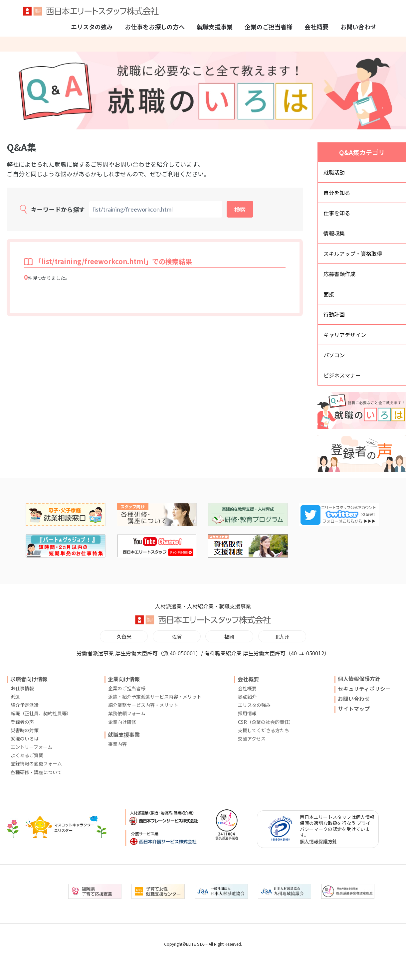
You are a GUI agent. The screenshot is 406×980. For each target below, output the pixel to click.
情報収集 (334, 233)
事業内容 (117, 744)
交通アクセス (252, 738)
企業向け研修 (122, 722)
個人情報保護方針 (359, 679)
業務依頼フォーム (127, 713)
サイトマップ (354, 709)
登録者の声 (22, 722)
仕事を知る (337, 213)
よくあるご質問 (27, 755)
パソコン (334, 355)
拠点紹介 (247, 697)
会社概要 (316, 27)
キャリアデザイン (345, 335)
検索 (240, 209)
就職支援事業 (215, 27)
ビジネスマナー (342, 375)
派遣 (15, 697)
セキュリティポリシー (364, 689)
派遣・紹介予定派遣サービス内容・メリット (155, 697)
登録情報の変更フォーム (36, 763)
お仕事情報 (22, 688)
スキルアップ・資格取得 (353, 253)
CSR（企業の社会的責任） (266, 722)
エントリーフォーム (31, 747)
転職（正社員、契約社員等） (41, 713)
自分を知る (337, 193)
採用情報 (247, 713)
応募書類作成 (339, 274)
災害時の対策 (25, 730)
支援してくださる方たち (264, 730)
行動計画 (334, 314)
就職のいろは (25, 738)
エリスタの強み (92, 27)
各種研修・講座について (36, 772)
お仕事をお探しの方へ (155, 27)
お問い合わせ (358, 27)
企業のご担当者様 (269, 27)
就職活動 (334, 172)
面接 (329, 294)
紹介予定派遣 (25, 705)
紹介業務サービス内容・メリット (143, 705)
